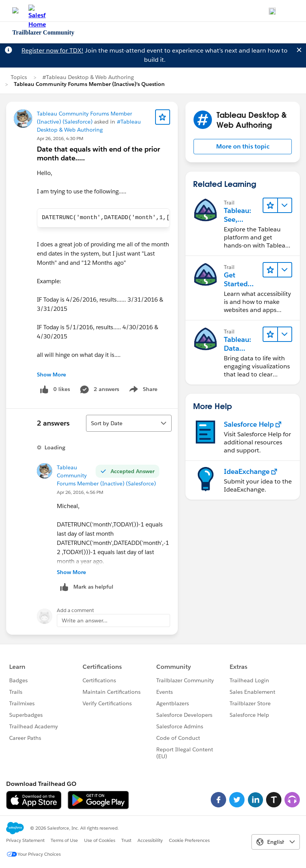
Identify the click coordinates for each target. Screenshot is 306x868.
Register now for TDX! (52, 50)
